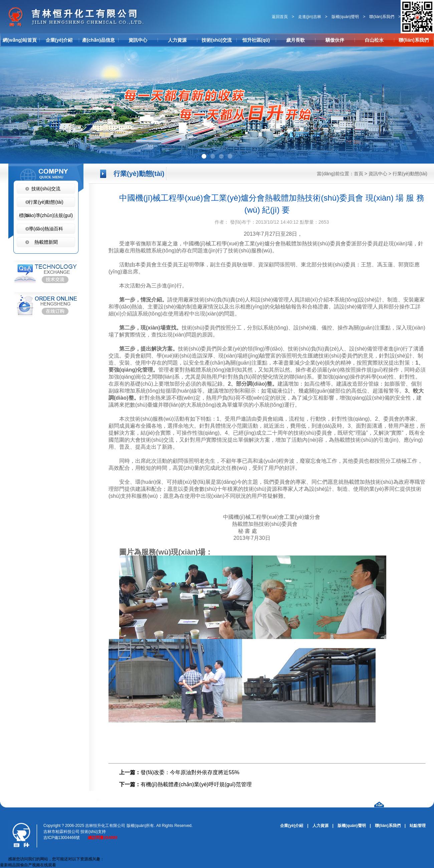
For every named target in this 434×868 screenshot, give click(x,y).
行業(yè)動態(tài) (410, 174)
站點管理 (418, 826)
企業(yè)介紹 (59, 40)
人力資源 (177, 40)
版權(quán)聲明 (345, 17)
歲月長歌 (295, 40)
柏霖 (59, 832)
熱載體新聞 (46, 242)
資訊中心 (138, 40)
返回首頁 (280, 17)
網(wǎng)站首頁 (20, 40)
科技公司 (71, 832)
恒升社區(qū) (256, 40)
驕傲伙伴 (335, 40)
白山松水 (374, 40)
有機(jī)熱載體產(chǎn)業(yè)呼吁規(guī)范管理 (196, 784)
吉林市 (49, 832)
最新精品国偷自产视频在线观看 (28, 865)
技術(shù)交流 (217, 40)
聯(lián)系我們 (382, 17)
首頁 (359, 174)
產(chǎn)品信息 (98, 40)
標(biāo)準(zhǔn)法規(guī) (46, 215)
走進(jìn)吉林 (310, 17)
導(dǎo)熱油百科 (46, 229)
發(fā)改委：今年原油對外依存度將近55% (190, 772)
